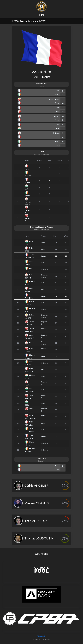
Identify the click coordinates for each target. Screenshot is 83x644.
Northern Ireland (54, 99)
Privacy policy (41, 636)
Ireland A (57, 142)
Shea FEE (33, 343)
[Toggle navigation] (3, 9)
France (57, 91)
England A (56, 133)
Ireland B (57, 94)
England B (56, 116)
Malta (58, 111)
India (58, 128)
